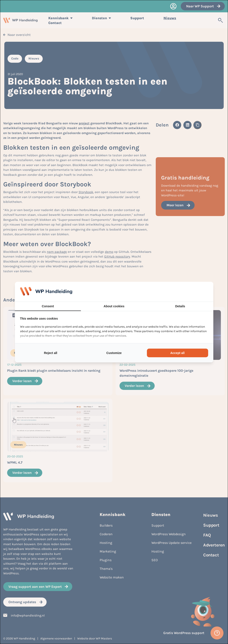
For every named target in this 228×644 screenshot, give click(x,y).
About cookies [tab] (114, 306)
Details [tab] (180, 306)
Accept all (177, 353)
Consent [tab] (48, 306)
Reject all (51, 353)
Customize (114, 353)
